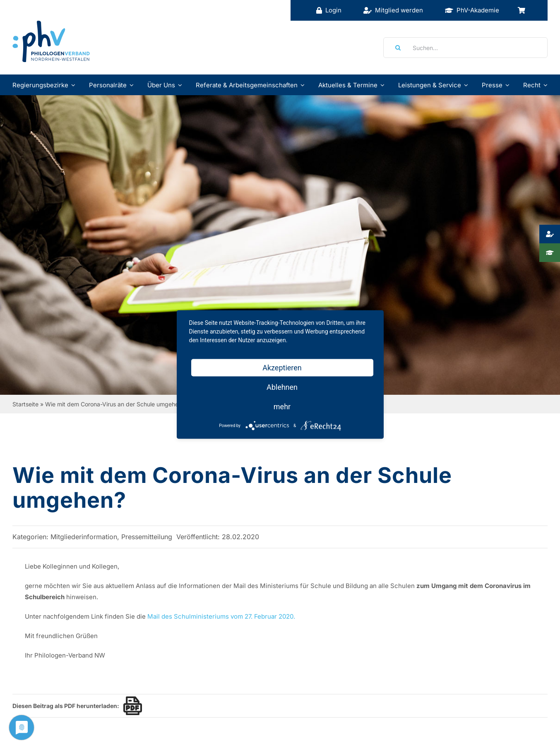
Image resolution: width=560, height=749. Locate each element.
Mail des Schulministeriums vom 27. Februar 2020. (221, 616)
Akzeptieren (282, 368)
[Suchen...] (465, 48)
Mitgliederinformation (84, 537)
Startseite (25, 404)
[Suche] (395, 48)
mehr (282, 407)
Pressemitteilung (147, 537)
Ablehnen (282, 387)
